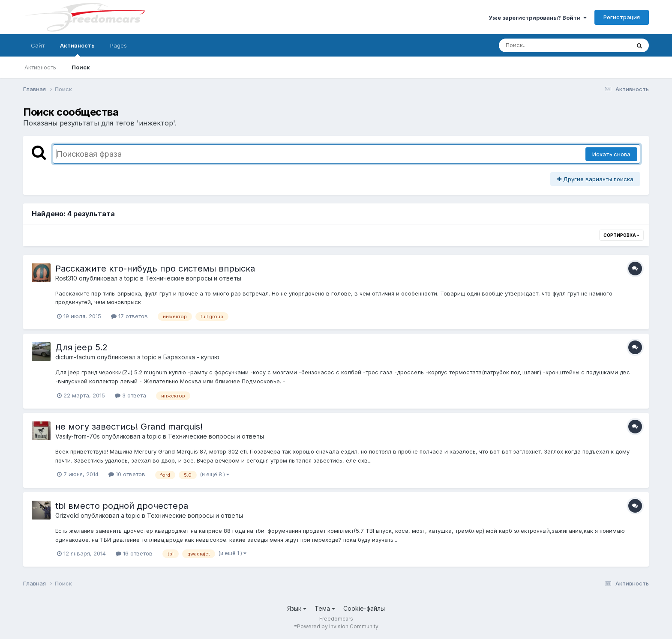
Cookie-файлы (364, 608)
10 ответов (127, 474)
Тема (325, 608)
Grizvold (67, 515)
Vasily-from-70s (78, 436)
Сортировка (621, 235)
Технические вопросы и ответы (193, 278)
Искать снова (611, 154)
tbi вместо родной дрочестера (122, 506)
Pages (118, 45)
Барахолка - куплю (191, 357)
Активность (77, 49)
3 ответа (130, 395)
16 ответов (134, 553)
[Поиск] (548, 45)
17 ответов (129, 316)
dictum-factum (75, 357)
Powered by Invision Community (338, 626)
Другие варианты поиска (595, 179)
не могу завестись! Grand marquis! (129, 427)
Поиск (81, 67)
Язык (297, 608)
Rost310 (66, 278)
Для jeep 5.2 (81, 347)
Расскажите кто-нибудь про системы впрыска (155, 269)
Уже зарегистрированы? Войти (538, 18)
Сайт (38, 45)
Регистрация (622, 17)
